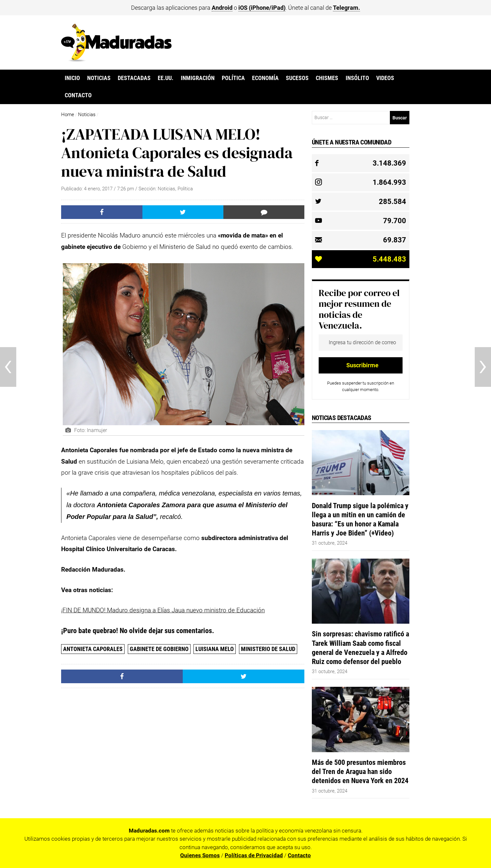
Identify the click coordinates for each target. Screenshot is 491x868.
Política (233, 78)
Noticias (99, 78)
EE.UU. (166, 78)
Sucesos (297, 78)
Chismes (327, 78)
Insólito (357, 78)
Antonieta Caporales (93, 649)
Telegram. (346, 8)
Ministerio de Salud (268, 649)
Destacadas (134, 78)
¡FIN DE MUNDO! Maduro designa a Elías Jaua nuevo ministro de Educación (163, 610)
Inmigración (198, 78)
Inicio (72, 78)
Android (222, 8)
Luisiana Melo (215, 649)
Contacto (78, 95)
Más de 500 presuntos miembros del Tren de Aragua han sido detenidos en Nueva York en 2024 (360, 771)
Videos (385, 78)
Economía (265, 78)
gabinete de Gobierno (159, 649)
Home (68, 115)
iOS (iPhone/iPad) (262, 8)
